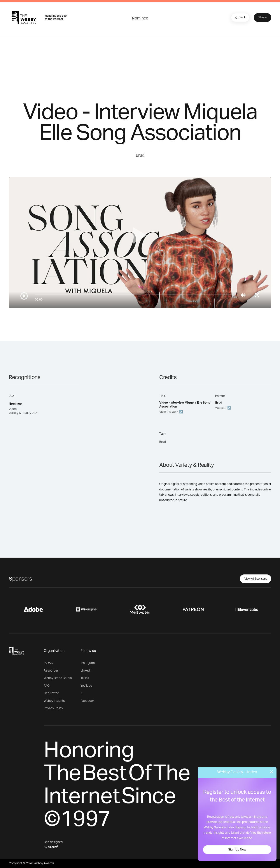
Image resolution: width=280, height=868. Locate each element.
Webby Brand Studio (58, 678)
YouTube (86, 686)
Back (240, 17)
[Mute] (243, 295)
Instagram (88, 663)
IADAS (48, 663)
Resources (51, 671)
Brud (140, 156)
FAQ (47, 686)
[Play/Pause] (24, 296)
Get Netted (51, 693)
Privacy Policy (53, 708)
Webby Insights (54, 701)
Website (221, 408)
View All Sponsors (256, 579)
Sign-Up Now (237, 850)
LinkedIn (86, 671)
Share (262, 17)
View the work (169, 412)
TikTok (85, 678)
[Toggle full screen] (257, 295)
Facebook (87, 701)
